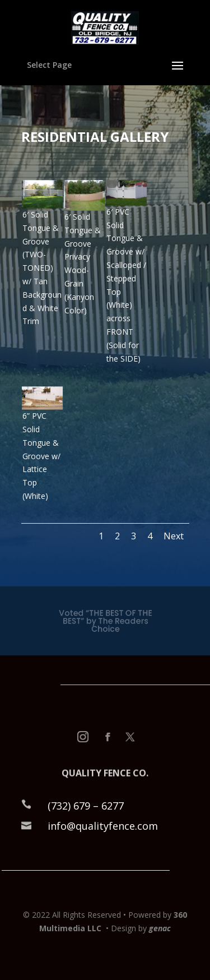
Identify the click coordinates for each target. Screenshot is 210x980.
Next (174, 536)
